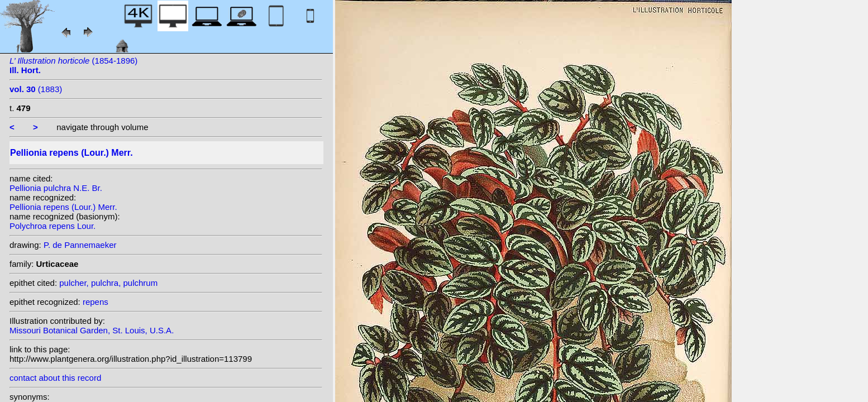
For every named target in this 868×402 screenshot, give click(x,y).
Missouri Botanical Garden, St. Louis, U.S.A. (92, 330)
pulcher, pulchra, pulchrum (108, 283)
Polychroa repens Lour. (53, 226)
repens (96, 302)
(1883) (36, 89)
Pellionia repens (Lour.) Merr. (63, 207)
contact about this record (55, 378)
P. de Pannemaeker (80, 245)
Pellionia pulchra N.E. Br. (56, 188)
